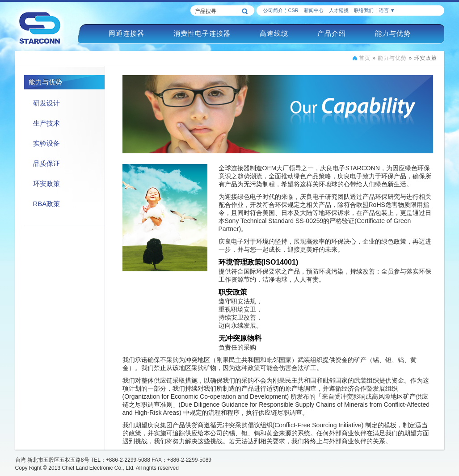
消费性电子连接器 (202, 33)
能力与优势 (393, 33)
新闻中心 (314, 10)
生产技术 (46, 123)
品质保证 (46, 163)
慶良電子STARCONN (40, 27)
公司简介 (273, 10)
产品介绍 (332, 33)
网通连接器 (126, 33)
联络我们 (364, 10)
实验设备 (46, 143)
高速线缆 (274, 33)
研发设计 (46, 103)
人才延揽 (339, 10)
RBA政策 (47, 204)
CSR (293, 10)
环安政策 (46, 183)
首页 (365, 58)
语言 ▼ (387, 10)
